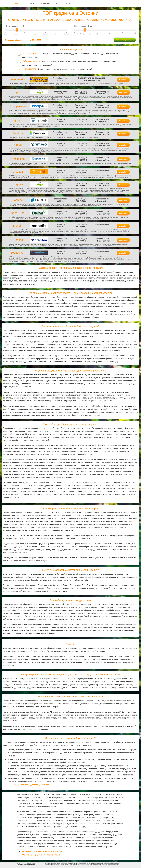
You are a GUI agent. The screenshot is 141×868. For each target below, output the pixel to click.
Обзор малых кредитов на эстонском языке (41, 855)
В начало (17, 3)
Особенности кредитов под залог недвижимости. (29, 785)
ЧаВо (58, 3)
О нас (68, 3)
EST (93, 3)
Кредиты (31, 3)
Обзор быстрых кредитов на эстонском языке (42, 851)
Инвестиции (45, 3)
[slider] (17, 30)
